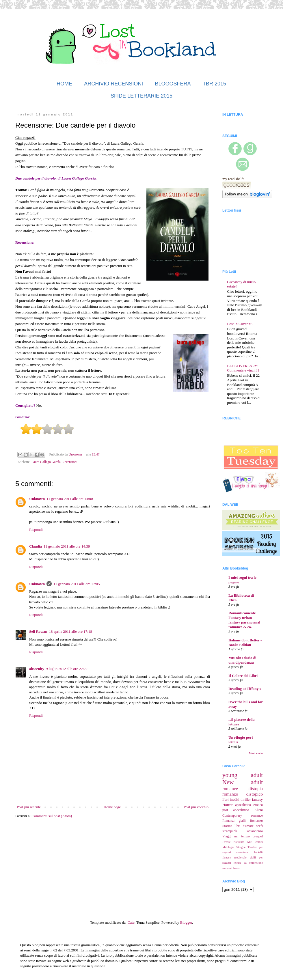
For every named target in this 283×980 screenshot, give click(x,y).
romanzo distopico (243, 794)
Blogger (186, 922)
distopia (256, 788)
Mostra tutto (256, 753)
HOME (64, 84)
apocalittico (243, 805)
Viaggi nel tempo (236, 836)
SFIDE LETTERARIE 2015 (141, 96)
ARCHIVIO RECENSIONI (113, 84)
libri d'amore (244, 826)
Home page (112, 807)
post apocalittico (236, 810)
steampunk (230, 831)
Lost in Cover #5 (240, 324)
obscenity (37, 669)
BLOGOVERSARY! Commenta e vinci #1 (243, 368)
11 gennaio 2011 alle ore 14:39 (67, 546)
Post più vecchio (196, 807)
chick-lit (258, 852)
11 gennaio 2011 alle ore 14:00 (70, 499)
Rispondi (36, 530)
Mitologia (228, 847)
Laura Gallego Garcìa (46, 462)
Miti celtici (255, 842)
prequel (258, 836)
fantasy (257, 799)
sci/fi (259, 826)
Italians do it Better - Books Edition (245, 642)
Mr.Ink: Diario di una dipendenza (242, 660)
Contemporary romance (243, 816)
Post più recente (29, 807)
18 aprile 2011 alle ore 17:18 (70, 631)
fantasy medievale (234, 857)
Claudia (36, 546)
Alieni (259, 810)
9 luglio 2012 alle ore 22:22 (67, 669)
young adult (243, 775)
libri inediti (231, 799)
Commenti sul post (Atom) (52, 816)
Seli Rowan (38, 631)
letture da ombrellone (248, 863)
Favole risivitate (233, 842)
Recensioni (70, 462)
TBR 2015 (214, 84)
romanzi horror (231, 868)
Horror (227, 805)
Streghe (241, 847)
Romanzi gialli (234, 821)
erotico (258, 805)
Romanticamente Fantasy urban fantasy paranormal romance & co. (244, 620)
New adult (243, 782)
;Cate (130, 922)
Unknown (37, 499)
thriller (246, 799)
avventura (242, 852)
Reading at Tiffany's (245, 689)
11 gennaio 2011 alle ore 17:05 (77, 584)
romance (230, 788)
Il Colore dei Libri (243, 676)
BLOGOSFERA (173, 84)
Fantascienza (254, 831)
